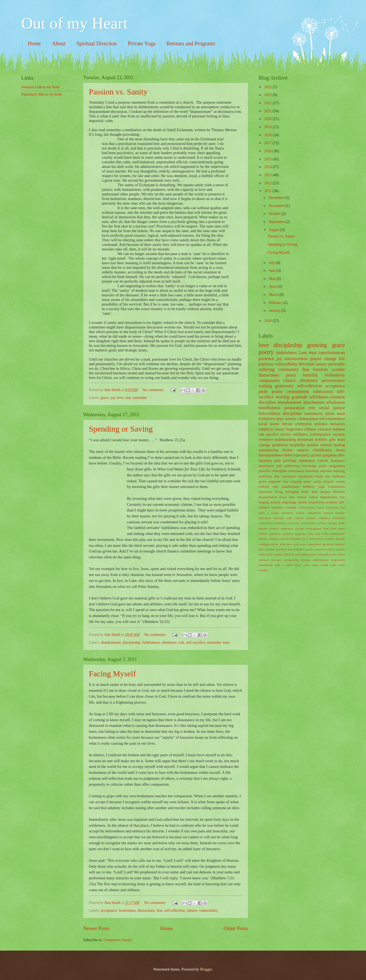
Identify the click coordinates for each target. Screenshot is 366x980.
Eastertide (332, 507)
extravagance (313, 528)
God (342, 507)
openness (328, 544)
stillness (310, 429)
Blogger (206, 969)
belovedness (270, 413)
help (311, 534)
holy (318, 534)
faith (279, 466)
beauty (280, 429)
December (277, 198)
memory (330, 539)
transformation (332, 353)
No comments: (154, 390)
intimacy (274, 539)
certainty (311, 518)
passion (313, 445)
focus (283, 497)
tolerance (325, 429)
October (275, 214)
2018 (268, 135)
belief (288, 455)
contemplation (320, 434)
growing (317, 345)
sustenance (289, 476)
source (341, 554)
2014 (268, 167)
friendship (312, 471)
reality (331, 549)
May (273, 279)
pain (278, 461)
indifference (292, 466)
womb (324, 565)
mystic (275, 544)
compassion (269, 380)
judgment (274, 481)
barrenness (265, 518)
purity (317, 481)
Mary (262, 513)
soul (276, 487)
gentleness (280, 445)
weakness (278, 507)
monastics (337, 424)
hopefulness (338, 534)
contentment (313, 414)
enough (299, 528)
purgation (330, 455)
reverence (266, 440)
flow (326, 528)
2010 (268, 321)
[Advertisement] (48, 133)
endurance (287, 528)
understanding (285, 440)
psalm (323, 466)
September (277, 222)
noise (303, 544)
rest (312, 408)
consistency (280, 523)
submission (323, 391)
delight (333, 523)
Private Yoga (142, 43)
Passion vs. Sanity (118, 92)
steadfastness (291, 487)
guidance (288, 534)
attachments (314, 402)
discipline (267, 402)
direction (339, 492)
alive (341, 455)
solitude (264, 487)
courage (265, 445)
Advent (287, 424)
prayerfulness (296, 549)
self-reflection (174, 911)
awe (328, 476)
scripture (332, 502)
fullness (263, 534)
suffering (267, 369)
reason (340, 481)
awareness (266, 492)
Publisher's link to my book (42, 94)
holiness (339, 429)
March (274, 295)
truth (277, 565)
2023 (268, 95)
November (277, 206)
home (326, 534)
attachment (305, 476)
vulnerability (209, 911)
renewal (326, 445)
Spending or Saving (121, 429)
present (309, 549)
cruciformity (308, 523)
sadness (340, 549)
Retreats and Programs (191, 43)
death (305, 492)
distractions (146, 911)
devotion (306, 364)
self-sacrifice (195, 642)
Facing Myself (112, 674)
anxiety (300, 513)
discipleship (132, 642)
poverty (271, 549)
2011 (268, 191)
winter (315, 565)
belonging (292, 492)
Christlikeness (307, 507)
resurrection (316, 502)
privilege (290, 461)
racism (302, 502)
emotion (274, 528)
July (272, 263)
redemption (280, 471)
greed (262, 481)
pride (263, 391)
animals (290, 419)
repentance (307, 461)
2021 (268, 111)
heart (341, 440)
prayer (316, 359)
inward (285, 539)
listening (339, 471)
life (342, 359)
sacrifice (272, 434)
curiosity (322, 523)
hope (280, 419)
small (341, 414)
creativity (294, 523)
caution (299, 518)
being (279, 492)
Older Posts (236, 928)
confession (338, 518)
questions (320, 549)
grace (105, 398)
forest (341, 528)
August (274, 230)
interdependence (271, 455)
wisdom (291, 507)
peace (291, 375)
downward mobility (312, 440)
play (277, 476)
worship (283, 397)
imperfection (329, 497)
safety (262, 554)
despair (325, 492)
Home (34, 43)
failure (330, 414)
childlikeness (322, 450)
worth (341, 565)
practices (281, 549)
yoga (321, 487)
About (59, 43)
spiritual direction (270, 560)
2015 (268, 159)
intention (326, 471)
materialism (316, 539)
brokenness (127, 911)
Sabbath (323, 461)
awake (319, 476)
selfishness (319, 397)
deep (315, 492)
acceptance (109, 911)
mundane (264, 544)
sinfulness (300, 434)
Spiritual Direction (96, 43)
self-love (289, 554)
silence (192, 911)
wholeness (336, 402)
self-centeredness (332, 419)
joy (113, 398)
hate (292, 497)
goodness (275, 534)
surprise (303, 450)
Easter (321, 507)
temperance (338, 560)
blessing (279, 518)
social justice (332, 408)
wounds (263, 570)
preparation (294, 408)
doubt (341, 523)
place (262, 549)
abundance (338, 461)
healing (339, 445)
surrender (140, 398)
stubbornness (321, 560)
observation (314, 544)
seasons (278, 554)
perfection (265, 476)
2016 (268, 151)
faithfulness (151, 642)
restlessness (296, 471)
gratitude (300, 397)
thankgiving (266, 565)
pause (307, 481)
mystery (339, 434)
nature (321, 364)
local (305, 539)
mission (276, 502)
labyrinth (296, 539)
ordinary (340, 544)
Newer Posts (96, 928)
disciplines (292, 413)
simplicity (266, 429)
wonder (338, 369)
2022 (268, 103)
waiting (265, 386)
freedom (320, 369)
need (283, 544)
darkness (321, 424)
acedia (275, 513)
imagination (337, 466)
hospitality (297, 445)
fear (159, 911)
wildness (309, 487)
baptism (340, 513)
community (288, 369)
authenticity (314, 513)
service (286, 434)
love (120, 398)
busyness (265, 461)
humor (313, 497)
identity (263, 539)
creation (338, 397)
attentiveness (296, 359)
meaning (296, 481)
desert (341, 450)
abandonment (111, 642)
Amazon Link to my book (41, 87)
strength (306, 560)
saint (270, 554)
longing (264, 502)
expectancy (302, 455)
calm (289, 518)
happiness (301, 534)
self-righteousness (306, 554)
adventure (288, 513)
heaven (302, 497)
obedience (169, 642)
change (330, 359)
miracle (340, 539)
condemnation (308, 419)
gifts (332, 440)
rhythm (288, 450)
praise (277, 391)
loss (285, 481)
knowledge (309, 466)
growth (316, 455)
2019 (268, 127)
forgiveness (294, 429)
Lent (303, 353)
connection (265, 523)
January (275, 311)
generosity (284, 386)
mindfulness (270, 408)
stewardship (291, 560)
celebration (303, 424)
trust (226, 642)
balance (328, 513)
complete (324, 518)
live (342, 497)
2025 (268, 87)
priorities (265, 471)
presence (266, 359)
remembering (269, 450)
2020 (268, 119)
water (306, 565)
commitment (297, 391)
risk (128, 398)
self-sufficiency (327, 554)
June (273, 271)
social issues (269, 424)
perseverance (333, 380)
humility (310, 375)
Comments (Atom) (118, 940)
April (273, 286)
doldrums (339, 476)
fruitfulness (267, 419)
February (276, 303)
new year (293, 544)
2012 (268, 183)
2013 (268, 175)
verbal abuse (293, 565)
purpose (329, 481)
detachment (266, 466)
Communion (336, 487)
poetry (266, 352)
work (333, 565)
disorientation (268, 497)
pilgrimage (289, 502)
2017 (268, 143)
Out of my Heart (75, 23)
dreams (263, 528)
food (333, 528)
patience (266, 364)
